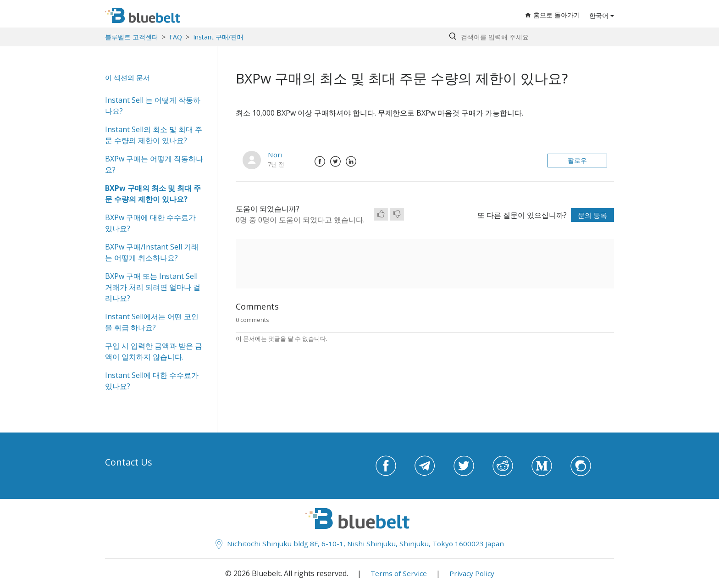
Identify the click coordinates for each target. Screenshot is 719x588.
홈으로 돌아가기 (553, 15)
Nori (276, 155)
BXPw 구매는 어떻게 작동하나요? (154, 164)
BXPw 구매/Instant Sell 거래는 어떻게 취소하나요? (152, 252)
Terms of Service (398, 573)
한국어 (599, 16)
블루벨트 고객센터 (132, 37)
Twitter (335, 161)
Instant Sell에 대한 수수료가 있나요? (152, 381)
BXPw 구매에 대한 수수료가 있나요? (150, 223)
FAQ (176, 37)
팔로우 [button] (577, 160)
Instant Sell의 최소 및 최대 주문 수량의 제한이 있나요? (154, 135)
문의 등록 (592, 215)
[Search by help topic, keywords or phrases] (529, 37)
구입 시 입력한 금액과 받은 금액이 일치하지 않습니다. (154, 351)
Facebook (320, 161)
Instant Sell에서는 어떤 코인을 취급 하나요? (152, 322)
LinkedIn (351, 161)
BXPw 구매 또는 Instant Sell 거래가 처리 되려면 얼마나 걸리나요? (153, 287)
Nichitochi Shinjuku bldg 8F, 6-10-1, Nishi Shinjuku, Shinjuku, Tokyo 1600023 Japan (360, 544)
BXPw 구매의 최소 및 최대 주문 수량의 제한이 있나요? (153, 194)
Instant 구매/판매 (218, 37)
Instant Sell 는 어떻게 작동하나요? (153, 105)
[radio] (381, 214)
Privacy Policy (472, 573)
